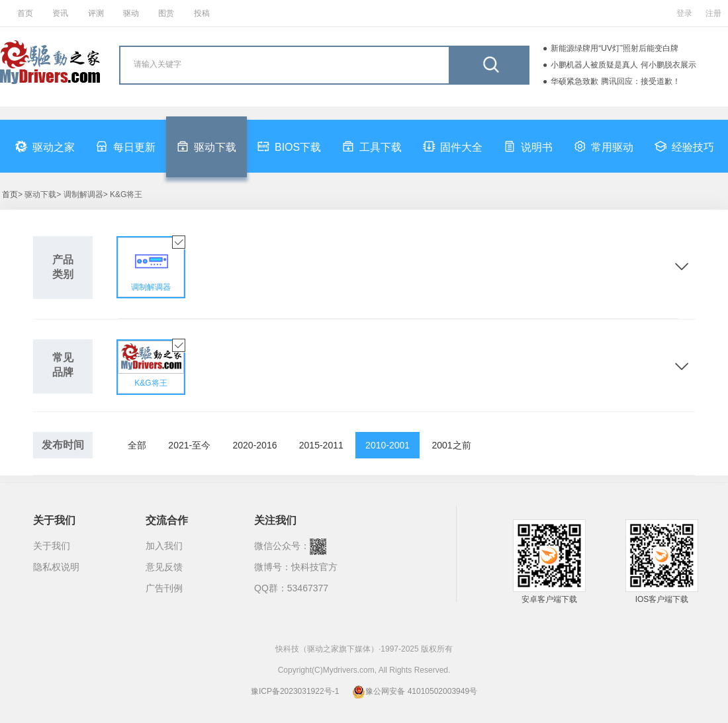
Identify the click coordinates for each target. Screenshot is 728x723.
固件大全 (453, 146)
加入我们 (164, 546)
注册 (713, 13)
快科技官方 (314, 567)
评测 (96, 13)
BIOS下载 (289, 146)
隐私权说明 (56, 567)
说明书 (528, 146)
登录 (684, 13)
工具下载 (372, 146)
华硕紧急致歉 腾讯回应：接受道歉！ (615, 81)
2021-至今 (189, 445)
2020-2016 (255, 445)
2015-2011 (321, 445)
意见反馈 (164, 567)
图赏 (166, 13)
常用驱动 (604, 146)
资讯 (60, 13)
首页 (25, 13)
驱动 (131, 13)
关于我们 (52, 546)
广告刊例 (164, 588)
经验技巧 (684, 146)
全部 (137, 445)
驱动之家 (45, 146)
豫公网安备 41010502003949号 (415, 691)
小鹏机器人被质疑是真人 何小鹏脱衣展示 (623, 65)
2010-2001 (387, 445)
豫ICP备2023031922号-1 (295, 691)
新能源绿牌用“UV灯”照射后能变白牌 (614, 48)
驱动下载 (206, 146)
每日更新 (126, 146)
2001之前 (451, 445)
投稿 (202, 13)
